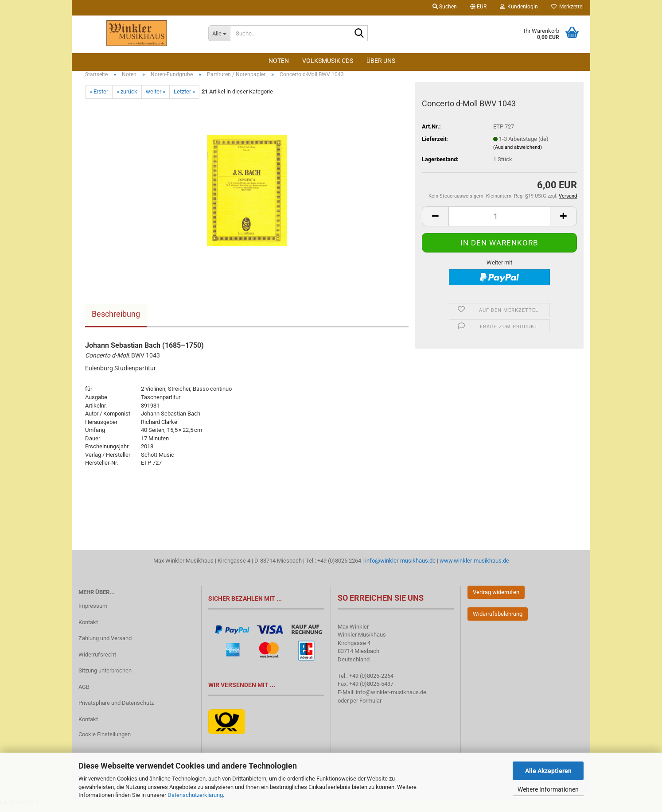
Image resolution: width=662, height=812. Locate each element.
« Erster (99, 97)
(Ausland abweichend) (518, 153)
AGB (84, 692)
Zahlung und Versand (105, 643)
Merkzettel (567, 7)
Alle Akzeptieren (548, 771)
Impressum (93, 611)
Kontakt (88, 627)
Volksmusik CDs (328, 61)
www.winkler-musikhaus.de (474, 565)
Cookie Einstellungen (105, 739)
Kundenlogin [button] (519, 7)
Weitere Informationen (548, 789)
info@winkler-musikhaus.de (400, 565)
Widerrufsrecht (97, 659)
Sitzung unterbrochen (105, 675)
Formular (370, 705)
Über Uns (381, 61)
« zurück (127, 97)
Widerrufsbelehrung (498, 619)
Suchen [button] (445, 7)
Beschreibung (116, 319)
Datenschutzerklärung (195, 795)
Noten (279, 61)
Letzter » (184, 97)
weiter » (156, 97)
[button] (478, 8)
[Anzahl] (499, 221)
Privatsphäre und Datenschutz (116, 708)
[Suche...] (219, 33)
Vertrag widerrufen (496, 597)
